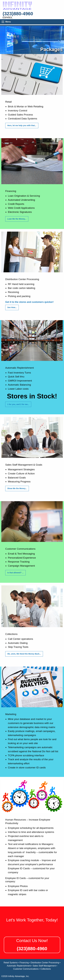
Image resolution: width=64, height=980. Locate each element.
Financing (24, 963)
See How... (12, 307)
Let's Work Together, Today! (32, 920)
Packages (51, 49)
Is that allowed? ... (15, 573)
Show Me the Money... (17, 488)
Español (8, 18)
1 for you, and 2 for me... (18, 404)
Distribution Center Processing (45, 963)
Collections (46, 969)
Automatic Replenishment (19, 966)
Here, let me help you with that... (22, 125)
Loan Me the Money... (17, 219)
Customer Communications (26, 969)
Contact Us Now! (32, 941)
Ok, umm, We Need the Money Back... (24, 654)
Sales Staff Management (44, 966)
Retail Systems (11, 963)
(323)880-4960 (18, 14)
